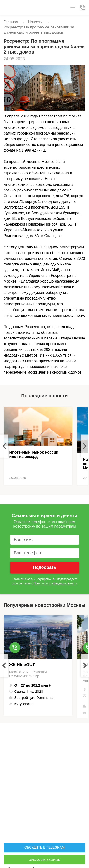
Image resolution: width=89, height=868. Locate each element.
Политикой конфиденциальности (55, 583)
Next (85, 446)
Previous (4, 446)
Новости (35, 22)
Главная (11, 22)
